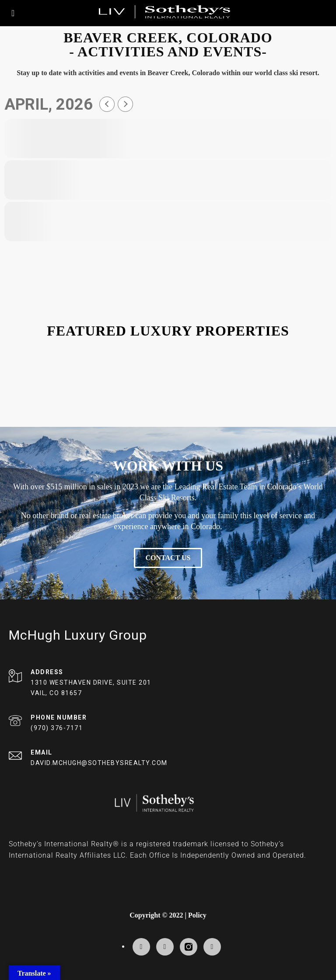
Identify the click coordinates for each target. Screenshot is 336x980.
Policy (197, 915)
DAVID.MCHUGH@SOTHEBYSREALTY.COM (99, 763)
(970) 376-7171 (57, 728)
